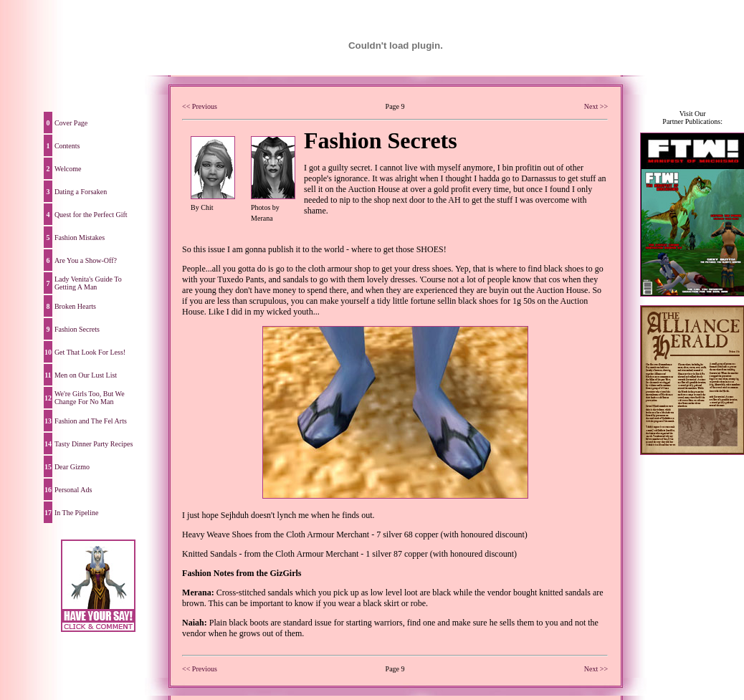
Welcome (68, 169)
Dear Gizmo (72, 467)
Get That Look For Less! (90, 352)
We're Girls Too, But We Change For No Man (90, 398)
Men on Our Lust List (86, 375)
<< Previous (200, 106)
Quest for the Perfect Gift (91, 215)
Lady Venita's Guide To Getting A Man (88, 283)
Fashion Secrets (77, 329)
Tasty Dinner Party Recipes (94, 444)
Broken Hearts (75, 306)
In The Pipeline (76, 513)
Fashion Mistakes (80, 238)
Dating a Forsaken (81, 192)
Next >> (596, 106)
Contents (67, 146)
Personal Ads (73, 490)
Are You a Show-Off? (86, 260)
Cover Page (71, 123)
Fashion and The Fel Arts (91, 421)
